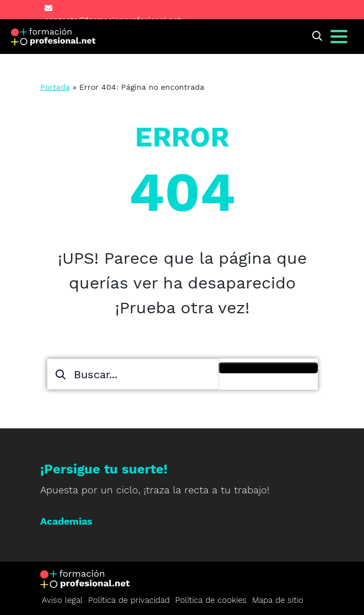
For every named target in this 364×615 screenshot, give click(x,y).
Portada (55, 87)
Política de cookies (211, 600)
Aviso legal (62, 600)
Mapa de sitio (278, 600)
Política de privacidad (129, 600)
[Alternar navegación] (339, 37)
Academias (66, 521)
